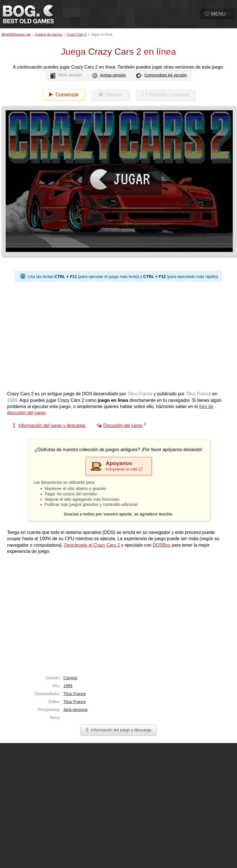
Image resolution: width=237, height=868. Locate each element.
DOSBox (162, 545)
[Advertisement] (53, 335)
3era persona (75, 710)
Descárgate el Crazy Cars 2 (92, 545)
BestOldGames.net (16, 35)
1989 (68, 686)
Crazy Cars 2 (77, 35)
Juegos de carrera (49, 35)
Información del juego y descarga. (119, 730)
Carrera (70, 678)
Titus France (75, 694)
